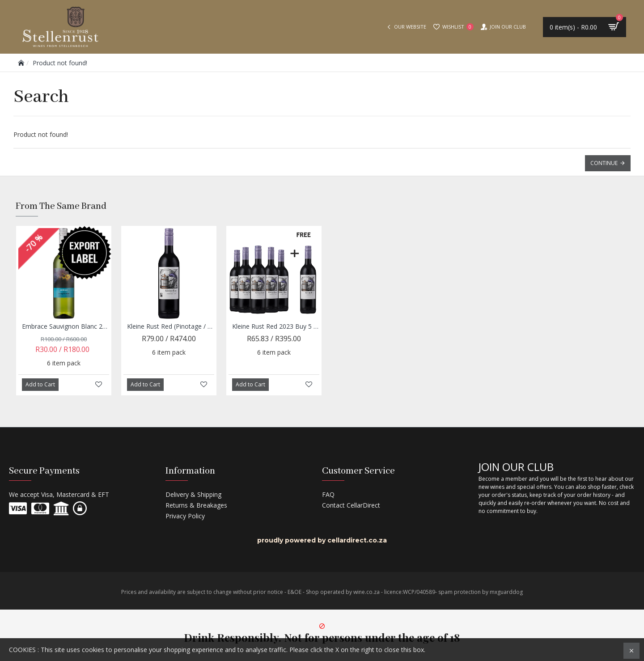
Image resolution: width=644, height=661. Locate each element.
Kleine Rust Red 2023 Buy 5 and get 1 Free (276, 326)
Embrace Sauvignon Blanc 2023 (66, 326)
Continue (604, 163)
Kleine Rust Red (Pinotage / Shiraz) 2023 (171, 326)
